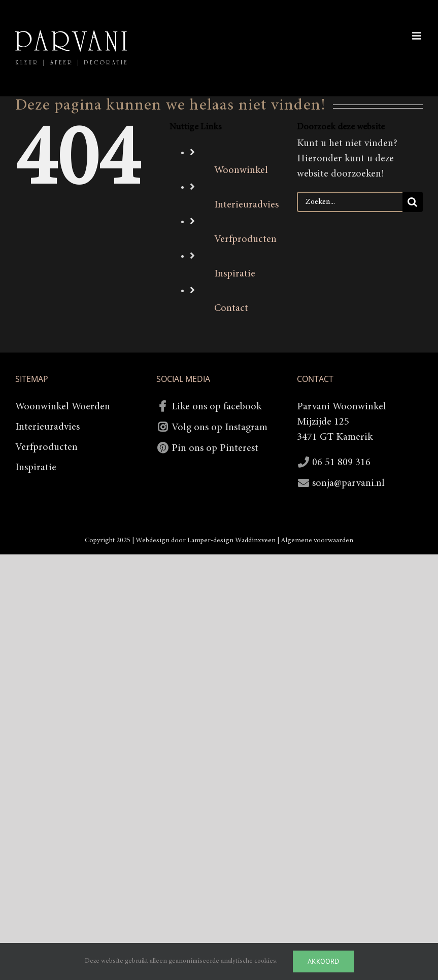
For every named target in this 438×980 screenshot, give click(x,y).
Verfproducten (245, 239)
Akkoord (323, 961)
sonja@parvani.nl (348, 483)
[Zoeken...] (350, 202)
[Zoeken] (413, 202)
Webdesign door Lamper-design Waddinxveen (206, 541)
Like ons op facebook (216, 407)
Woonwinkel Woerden (63, 407)
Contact (231, 308)
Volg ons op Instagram (220, 428)
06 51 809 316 (341, 463)
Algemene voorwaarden (317, 541)
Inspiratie (235, 274)
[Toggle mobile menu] (417, 36)
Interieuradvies (246, 205)
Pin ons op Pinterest (215, 448)
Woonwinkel (241, 170)
